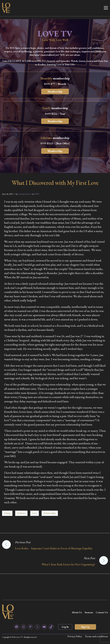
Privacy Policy (75, 636)
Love (35, 513)
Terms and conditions (96, 636)
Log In (65, 627)
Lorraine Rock (24, 194)
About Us (77, 612)
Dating (7, 513)
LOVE (36, 194)
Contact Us (102, 612)
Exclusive (21, 513)
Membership (55, 92)
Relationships (50, 513)
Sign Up (85, 627)
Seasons (89, 612)
